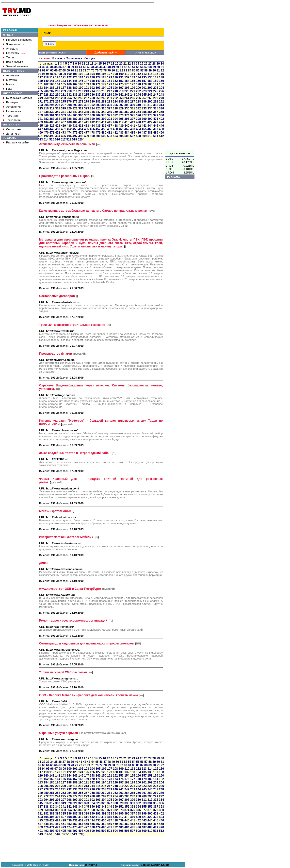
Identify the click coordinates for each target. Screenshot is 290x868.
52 (125, 67)
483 (121, 133)
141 (52, 81)
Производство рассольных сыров (64, 176)
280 (92, 102)
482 (115, 133)
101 (75, 74)
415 (110, 122)
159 (156, 81)
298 (69, 105)
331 (133, 108)
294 (46, 105)
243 (133, 95)
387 (75, 119)
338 (46, 112)
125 (86, 77)
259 (98, 98)
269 (156, 98)
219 (121, 91)
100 (69, 74)
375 (133, 115)
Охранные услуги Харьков (59, 733)
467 (156, 129)
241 (121, 95)
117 (40, 77)
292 (161, 102)
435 (98, 126)
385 (64, 119)
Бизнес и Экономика (67, 58)
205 (40, 91)
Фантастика (13, 129)
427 (52, 126)
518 (69, 139)
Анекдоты (12, 49)
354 (138, 112)
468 (161, 129)
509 (144, 136)
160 (161, 81)
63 (44, 70)
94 (44, 74)
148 (92, 81)
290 (150, 102)
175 (121, 84)
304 (104, 105)
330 (127, 108)
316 (46, 108)
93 (40, 74)
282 (104, 102)
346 (92, 112)
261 (110, 98)
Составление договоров (57, 296)
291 (156, 102)
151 (110, 81)
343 (75, 112)
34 (52, 67)
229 (52, 95)
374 (127, 115)
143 (64, 81)
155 (133, 81)
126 (92, 77)
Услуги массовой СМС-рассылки (63, 672)
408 (69, 122)
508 (138, 136)
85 (134, 70)
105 (98, 74)
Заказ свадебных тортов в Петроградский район (75, 453)
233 (75, 95)
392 (104, 119)
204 (161, 88)
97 (56, 74)
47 (105, 67)
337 (40, 112)
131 (121, 77)
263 (121, 98)
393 (110, 119)
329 (121, 108)
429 (64, 126)
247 (156, 95)
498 (81, 136)
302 (92, 105)
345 (86, 112)
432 (81, 126)
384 (58, 119)
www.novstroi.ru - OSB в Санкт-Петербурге (70, 589)
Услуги (90, 58)
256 (81, 98)
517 (63, 139)
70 (72, 70)
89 (150, 70)
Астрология (13, 107)
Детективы (13, 134)
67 (60, 70)
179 (144, 84)
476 (81, 133)
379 (156, 115)
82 (121, 70)
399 (144, 119)
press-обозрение (59, 25)
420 (138, 122)
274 (58, 102)
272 (46, 102)
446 (161, 126)
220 (127, 91)
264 (127, 98)
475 (75, 133)
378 (150, 115)
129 (110, 77)
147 (86, 81)
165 (64, 84)
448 (46, 129)
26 (146, 64)
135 (144, 77)
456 (92, 129)
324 (92, 108)
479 (98, 133)
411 (86, 122)
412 (92, 122)
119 (52, 77)
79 (109, 70)
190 (81, 88)
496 (69, 136)
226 (161, 91)
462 (127, 129)
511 (156, 136)
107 (110, 74)
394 (115, 119)
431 (75, 126)
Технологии (13, 120)
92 (162, 70)
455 (86, 129)
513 (40, 139)
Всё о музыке (15, 62)
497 (75, 136)
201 (144, 88)
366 (81, 115)
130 (115, 77)
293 (40, 105)
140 (46, 81)
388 (81, 119)
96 (52, 74)
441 (133, 126)
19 (117, 64)
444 (150, 126)
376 (138, 115)
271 (40, 102)
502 (104, 136)
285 (121, 102)
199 (133, 88)
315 (40, 108)
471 (52, 133)
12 (88, 64)
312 (150, 105)
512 (161, 136)
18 (112, 64)
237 (98, 95)
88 (146, 70)
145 (75, 81)
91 (158, 70)
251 (52, 98)
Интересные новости (19, 40)
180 (150, 84)
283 (110, 102)
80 (113, 70)
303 (98, 105)
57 (146, 67)
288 (138, 102)
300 (81, 105)
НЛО (9, 89)
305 (110, 105)
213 (86, 91)
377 (144, 115)
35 (56, 67)
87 (142, 70)
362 (58, 115)
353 (133, 112)
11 (83, 64)
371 (110, 115)
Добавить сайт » (106, 52)
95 (48, 74)
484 (127, 133)
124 (81, 77)
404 (46, 122)
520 (80, 139)
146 (81, 81)
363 (64, 115)
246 (150, 95)
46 (101, 67)
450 (58, 129)
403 (40, 122)
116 (161, 74)
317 (52, 108)
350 (115, 112)
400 (150, 119)
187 (64, 88)
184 (46, 88)
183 (40, 88)
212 (81, 91)
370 (104, 115)
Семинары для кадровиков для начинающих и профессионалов (86, 643)
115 (156, 74)
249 (40, 98)
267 (144, 98)
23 (133, 64)
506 (127, 136)
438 (115, 126)
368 (92, 115)
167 (75, 84)
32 (44, 67)
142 (58, 81)
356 (150, 112)
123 (75, 77)
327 (110, 108)
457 (98, 129)
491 (40, 136)
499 (86, 136)
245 (144, 95)
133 (133, 77)
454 (81, 129)
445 (156, 126)
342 (69, 112)
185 (52, 88)
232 (69, 95)
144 (69, 81)
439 (121, 126)
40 (76, 67)
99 (64, 74)
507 (133, 136)
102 (81, 74)
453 (75, 129)
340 (58, 112)
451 (64, 129)
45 (97, 67)
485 (133, 133)
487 (144, 133)
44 (93, 67)
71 (76, 70)
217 (110, 91)
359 (40, 115)
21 (125, 64)
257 (86, 98)
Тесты (10, 57)
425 (40, 126)
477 (86, 133)
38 (68, 67)
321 (75, 108)
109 (121, 74)
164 (58, 84)
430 (69, 126)
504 (115, 136)
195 (110, 88)
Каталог (44, 58)
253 (64, 98)
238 (104, 95)
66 (56, 70)
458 (104, 129)
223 (144, 91)
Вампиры (12, 102)
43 (89, 67)
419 (133, 122)
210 (69, 91)
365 (75, 115)
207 (52, 91)
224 (150, 91)
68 (64, 70)
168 (81, 84)
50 (117, 67)
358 (161, 112)
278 (81, 102)
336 (161, 108)
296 (58, 105)
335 (156, 108)
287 (133, 102)
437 (110, 126)
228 (46, 95)
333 (144, 108)
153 (121, 81)
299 (75, 105)
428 (58, 126)
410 (81, 122)
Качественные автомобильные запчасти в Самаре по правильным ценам (93, 211)
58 (150, 67)
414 (104, 122)
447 (40, 129)
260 (104, 98)
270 (161, 98)
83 (125, 70)
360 (46, 115)
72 (80, 70)
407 (64, 122)
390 (92, 119)
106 (104, 74)
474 (69, 133)
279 (86, 102)
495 (64, 136)
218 (115, 91)
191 (86, 88)
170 (92, 84)
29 (158, 64)
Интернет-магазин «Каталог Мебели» (66, 537)
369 (98, 115)
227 (40, 95)
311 (144, 105)
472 (58, 133)
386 (69, 119)
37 (64, 67)
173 (110, 84)
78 (105, 70)
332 (138, 108)
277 (75, 102)
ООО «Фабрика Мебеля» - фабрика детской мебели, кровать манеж (89, 695)
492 (46, 136)
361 (52, 115)
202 (150, 88)
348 (104, 112)
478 (92, 133)
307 (121, 105)
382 (46, 119)
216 (104, 91)
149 (98, 81)
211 (75, 91)
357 (156, 112)
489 (156, 133)
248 (161, 95)
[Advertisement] (180, 76)
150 (104, 81)
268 (150, 98)
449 (52, 129)
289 (144, 102)
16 (104, 64)
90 (154, 70)
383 (52, 119)
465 (144, 129)
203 (156, 88)
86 (138, 70)
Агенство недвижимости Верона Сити (67, 144)
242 (127, 95)
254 (69, 98)
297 (64, 105)
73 (85, 70)
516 (57, 139)
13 (92, 64)
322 (81, 108)
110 (127, 74)
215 (98, 91)
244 (138, 95)
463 (133, 129)
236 (92, 95)
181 (156, 84)
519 (75, 139)
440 (127, 126)
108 (115, 74)
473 (64, 133)
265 (133, 98)
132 (127, 77)
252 (58, 98)
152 (115, 81)
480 (104, 133)
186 (58, 88)
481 (110, 133)
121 (64, 77)
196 (115, 88)
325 (98, 108)
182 (161, 84)
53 (130, 67)
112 (138, 74)
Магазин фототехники (55, 511)
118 (46, 77)
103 (87, 74)
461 (121, 129)
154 (127, 81)
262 (115, 98)
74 (89, 70)
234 (81, 95)
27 (150, 64)
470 (46, 133)
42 (85, 67)
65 (52, 70)
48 (109, 67)
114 (150, 74)
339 (52, 112)
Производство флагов (56, 354)
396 (127, 119)
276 (69, 102)
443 (144, 126)
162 (46, 84)
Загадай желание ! (18, 66)
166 (69, 84)
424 (161, 122)
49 (113, 67)
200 (138, 88)
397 (133, 119)
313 (156, 105)
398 (138, 119)
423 (156, 122)
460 (115, 129)
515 (52, 139)
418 (127, 122)
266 (138, 98)
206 (46, 91)
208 (58, 91)
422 (150, 122)
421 (144, 122)
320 (69, 108)
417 (121, 122)
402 (161, 119)
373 (121, 115)
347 (98, 112)
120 (58, 77)
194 (104, 88)
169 (86, 84)
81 (117, 70)
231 (64, 95)
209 (64, 91)
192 (92, 88)
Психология (14, 111)
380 (161, 115)
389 (86, 119)
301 (86, 105)
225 (156, 91)
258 (92, 98)
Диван (44, 563)
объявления (83, 25)
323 (86, 108)
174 (115, 84)
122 (69, 77)
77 (101, 70)
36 (60, 67)
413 (98, 122)
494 (58, 136)
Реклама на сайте (17, 142)
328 (115, 108)
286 (127, 102)
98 (60, 74)
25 (142, 64)
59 (154, 67)
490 (161, 133)
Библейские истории (19, 98)
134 (138, 77)
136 (150, 77)
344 (81, 112)
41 (80, 67)
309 (133, 105)
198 (127, 88)
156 (138, 81)
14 (96, 64)
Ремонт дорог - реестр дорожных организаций (73, 621)
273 (52, 102)
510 (150, 136)
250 (46, 98)
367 (86, 115)
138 (161, 77)
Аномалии (13, 75)
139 (40, 81)
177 (133, 84)
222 (138, 91)
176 (127, 84)
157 (144, 81)
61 (162, 67)
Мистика (11, 80)
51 (121, 67)
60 (158, 67)
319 (64, 108)
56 (142, 67)
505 (121, 136)
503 (110, 136)
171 (98, 84)
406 (58, 122)
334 (150, 108)
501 (98, 136)
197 (121, 88)
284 (115, 102)
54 (134, 67)
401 (156, 119)
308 (127, 105)
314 (161, 105)
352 (127, 112)
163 (52, 84)
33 (48, 67)
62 (40, 70)
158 (150, 81)
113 (144, 74)
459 (110, 129)
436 (104, 126)
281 (98, 102)
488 (150, 133)
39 (72, 67)
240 (115, 95)
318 (58, 108)
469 (40, 133)
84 (130, 70)
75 (93, 70)
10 (79, 64)
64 (48, 70)
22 (129, 64)
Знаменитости (15, 44)
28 (154, 64)
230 (58, 95)
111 (133, 74)
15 (100, 64)
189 (75, 88)
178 (138, 84)
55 (138, 67)
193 (98, 88)
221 (133, 91)
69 (68, 70)
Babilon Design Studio (155, 865)
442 (138, 126)
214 (92, 91)
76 (97, 70)
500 (92, 136)
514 (46, 139)
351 (121, 112)
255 (75, 98)
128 (104, 77)
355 (144, 112)
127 (98, 77)
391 (98, 119)
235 (86, 95)
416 (115, 122)
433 (86, 126)
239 (110, 95)
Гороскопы (13, 53)
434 (92, 126)
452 (69, 129)
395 (121, 119)
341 (64, 112)
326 (104, 108)
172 (104, 84)
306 (115, 105)
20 (121, 64)
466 (150, 129)
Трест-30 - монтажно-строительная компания (72, 325)
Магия (10, 84)
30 (162, 64)
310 (138, 105)
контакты (102, 25)
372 (115, 115)
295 (52, 105)
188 (69, 88)
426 (46, 126)
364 (69, 115)
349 (110, 112)
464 (138, 129)
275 (64, 102)
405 (52, 122)
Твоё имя (12, 116)
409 (75, 122)
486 (138, 133)
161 (40, 84)
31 (40, 67)
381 (40, 119)
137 (156, 77)
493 (52, 136)
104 (92, 74)
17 (108, 64)
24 (137, 64)
